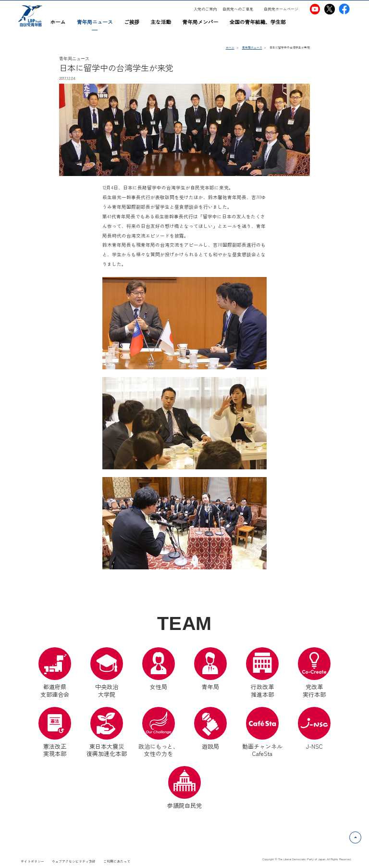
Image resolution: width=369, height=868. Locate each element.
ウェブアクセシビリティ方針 (74, 861)
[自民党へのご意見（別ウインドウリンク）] (240, 9)
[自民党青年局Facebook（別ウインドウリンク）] (344, 9)
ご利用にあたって (117, 861)
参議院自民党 (184, 788)
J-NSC (314, 729)
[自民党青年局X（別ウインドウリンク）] (330, 9)
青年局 (210, 669)
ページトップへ (361, 837)
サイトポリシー (32, 861)
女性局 (159, 669)
